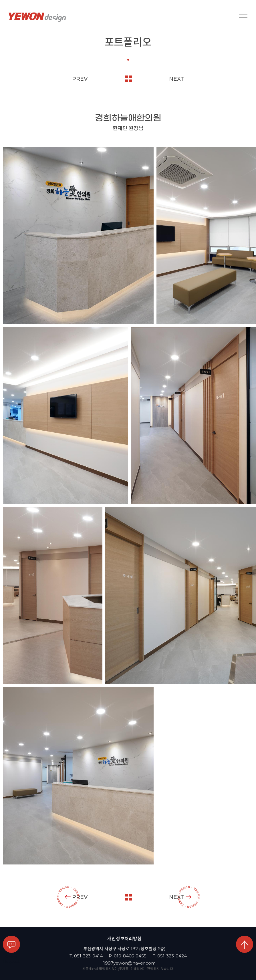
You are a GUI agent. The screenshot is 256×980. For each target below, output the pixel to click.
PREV (80, 79)
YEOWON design (37, 17)
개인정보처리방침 (124, 939)
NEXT (177, 79)
